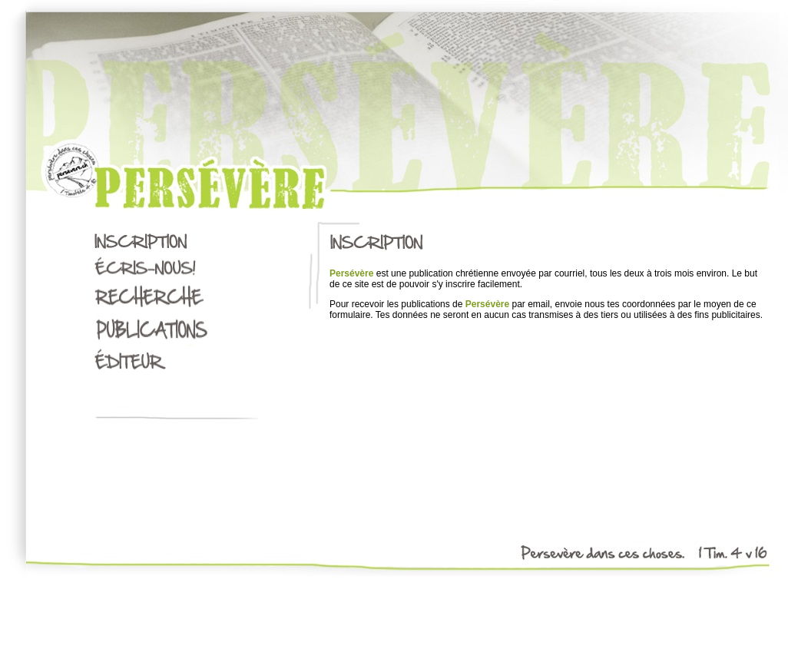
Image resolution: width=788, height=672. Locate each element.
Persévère (351, 273)
